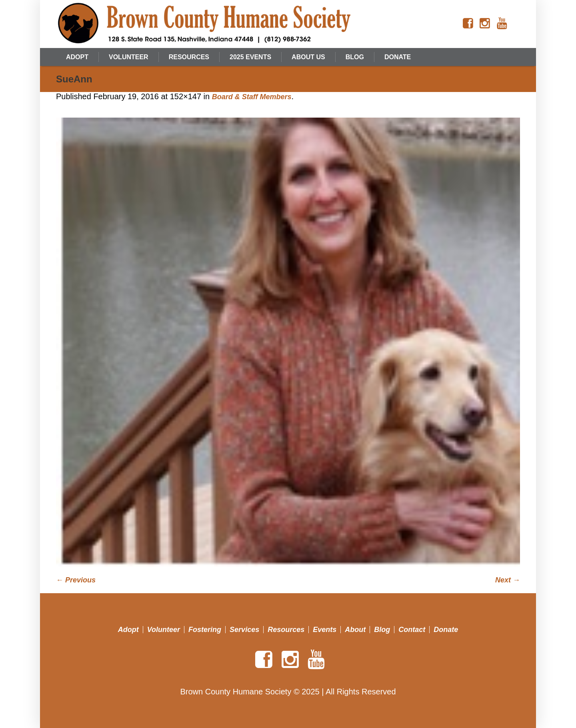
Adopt (128, 630)
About (355, 630)
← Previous (76, 580)
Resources (286, 630)
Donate (446, 630)
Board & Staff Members (252, 97)
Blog (382, 630)
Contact (412, 630)
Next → (508, 580)
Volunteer (164, 630)
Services (244, 630)
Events (325, 630)
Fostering (205, 630)
